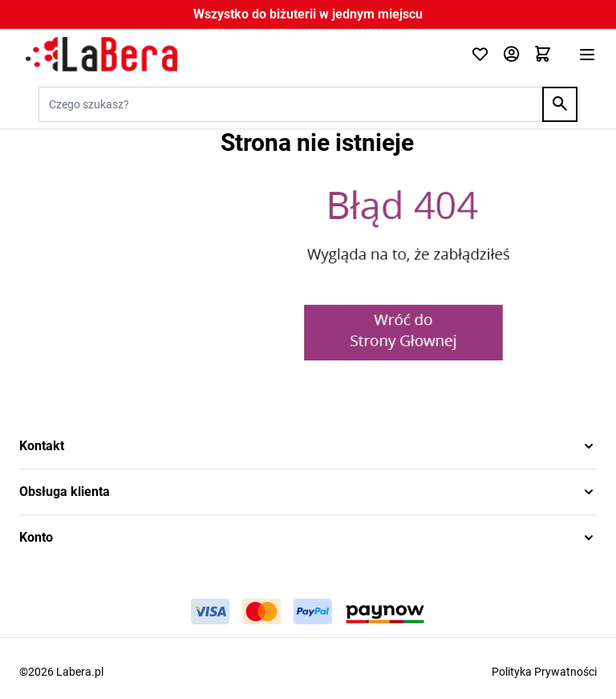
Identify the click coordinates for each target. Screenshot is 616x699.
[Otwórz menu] (587, 55)
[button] (308, 446)
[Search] (560, 104)
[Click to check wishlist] (480, 55)
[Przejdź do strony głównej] (235, 55)
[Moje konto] (511, 55)
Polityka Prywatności (544, 672)
